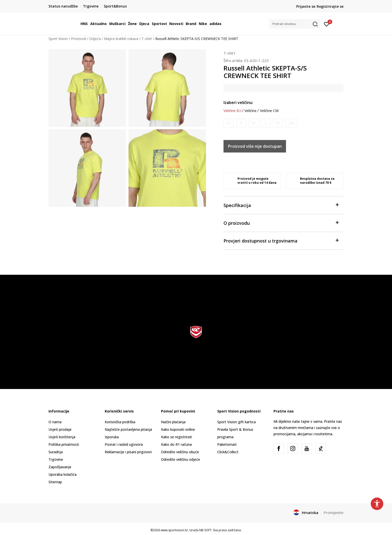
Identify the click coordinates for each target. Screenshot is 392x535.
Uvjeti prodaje (60, 429)
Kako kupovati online (178, 429)
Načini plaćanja (173, 422)
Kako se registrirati (176, 437)
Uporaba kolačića (62, 474)
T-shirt (147, 39)
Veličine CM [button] (269, 111)
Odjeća (95, 39)
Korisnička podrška (120, 422)
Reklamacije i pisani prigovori (128, 452)
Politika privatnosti (64, 444)
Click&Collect (228, 452)
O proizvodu (281, 223)
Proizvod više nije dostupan (255, 146)
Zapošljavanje (60, 467)
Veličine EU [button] (232, 111)
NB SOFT (205, 530)
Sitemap (55, 482)
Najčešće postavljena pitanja (128, 429)
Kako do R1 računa (176, 444)
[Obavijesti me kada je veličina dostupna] (229, 123)
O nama (55, 422)
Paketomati (227, 444)
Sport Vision (58, 39)
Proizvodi (78, 39)
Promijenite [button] (333, 512)
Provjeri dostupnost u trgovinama (281, 240)
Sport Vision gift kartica (236, 422)
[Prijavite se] (327, 24)
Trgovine (56, 459)
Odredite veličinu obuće (180, 452)
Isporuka (112, 437)
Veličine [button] (250, 111)
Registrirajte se (330, 6)
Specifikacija (281, 205)
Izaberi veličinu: (238, 102)
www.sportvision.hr (174, 530)
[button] (295, 24)
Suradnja (56, 452)
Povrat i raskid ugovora (124, 444)
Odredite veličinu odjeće (180, 459)
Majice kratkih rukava (121, 39)
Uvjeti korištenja (62, 437)
